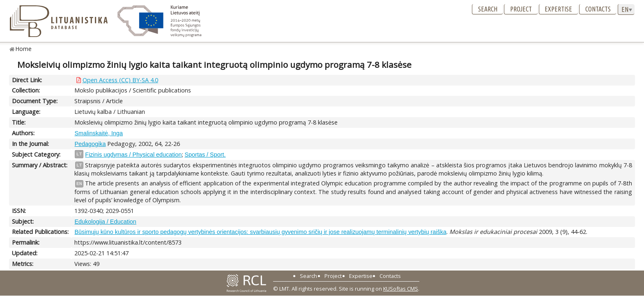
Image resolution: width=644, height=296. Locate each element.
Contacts (598, 9)
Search (488, 9)
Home (24, 49)
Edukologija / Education (105, 222)
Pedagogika (90, 144)
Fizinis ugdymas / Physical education (133, 155)
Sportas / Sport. (205, 155)
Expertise (558, 9)
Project (521, 9)
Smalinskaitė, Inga (99, 133)
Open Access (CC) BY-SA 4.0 (120, 80)
